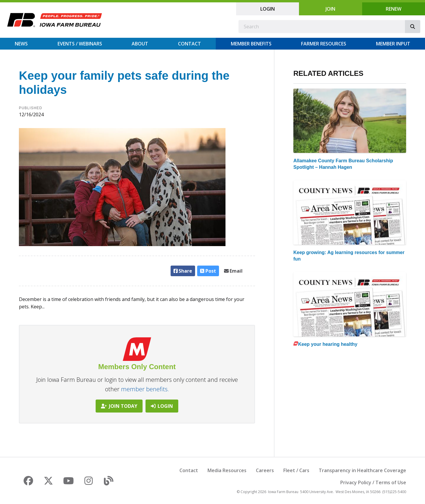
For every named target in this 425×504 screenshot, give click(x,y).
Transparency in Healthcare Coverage (362, 470)
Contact (189, 44)
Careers (265, 470)
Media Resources (227, 470)
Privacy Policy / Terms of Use (373, 482)
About (140, 44)
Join (330, 9)
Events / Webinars (80, 44)
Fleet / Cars (296, 470)
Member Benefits (251, 44)
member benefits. (145, 389)
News (21, 44)
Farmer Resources (324, 44)
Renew (394, 9)
